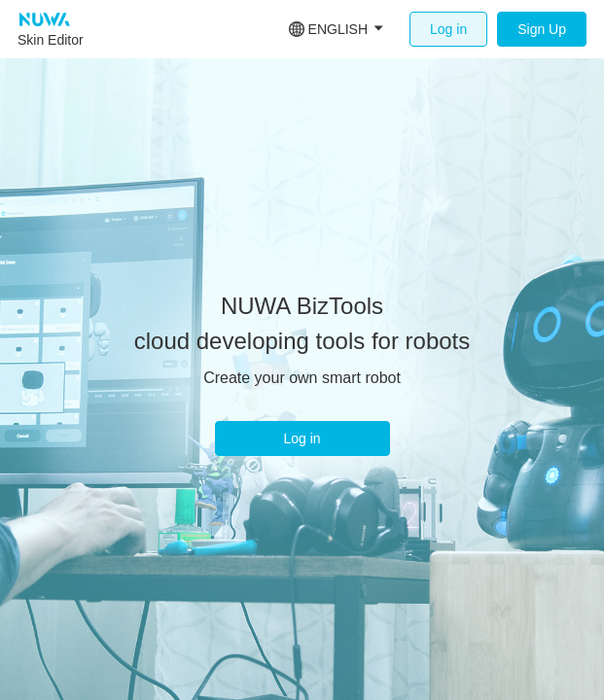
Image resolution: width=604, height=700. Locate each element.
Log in (448, 29)
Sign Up (542, 29)
